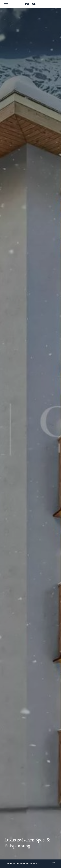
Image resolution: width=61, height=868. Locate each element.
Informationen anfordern (23, 864)
